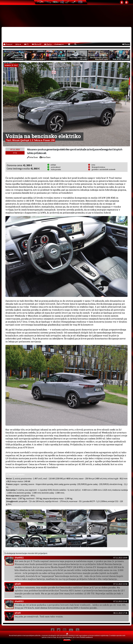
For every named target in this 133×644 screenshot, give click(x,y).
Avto (18, 44)
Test (16, 65)
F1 (26, 44)
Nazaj (126, 44)
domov (8, 65)
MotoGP (37, 44)
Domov (8, 44)
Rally (48, 44)
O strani (59, 44)
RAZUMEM (67, 640)
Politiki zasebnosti (86, 637)
